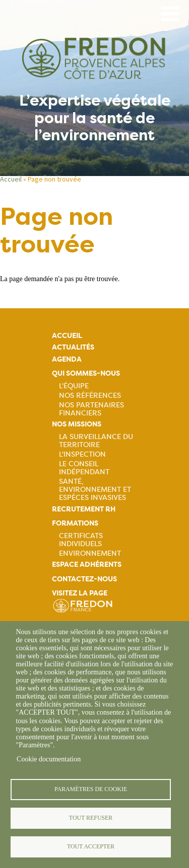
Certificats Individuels (81, 540)
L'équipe (74, 386)
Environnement (90, 553)
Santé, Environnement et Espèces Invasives (95, 489)
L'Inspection (82, 454)
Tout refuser (91, 818)
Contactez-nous (84, 579)
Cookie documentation (49, 759)
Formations (75, 523)
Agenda (67, 359)
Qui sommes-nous (86, 373)
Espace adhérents (87, 565)
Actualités (73, 347)
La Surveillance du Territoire (96, 441)
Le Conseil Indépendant (84, 468)
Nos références (90, 395)
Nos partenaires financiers (91, 409)
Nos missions (77, 424)
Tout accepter (91, 846)
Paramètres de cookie (91, 789)
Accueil (11, 179)
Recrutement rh (84, 509)
